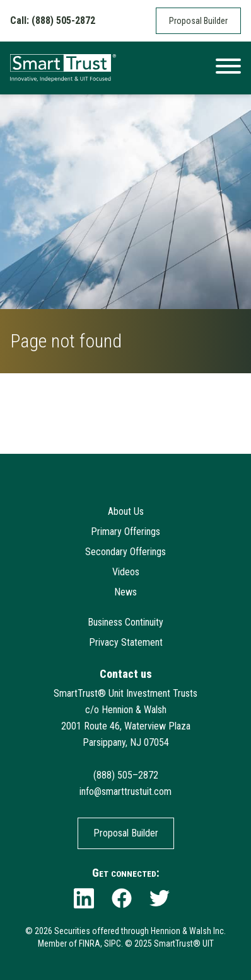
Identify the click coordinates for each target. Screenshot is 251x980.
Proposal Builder (198, 21)
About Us (126, 511)
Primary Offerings (125, 532)
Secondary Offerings (125, 552)
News (125, 592)
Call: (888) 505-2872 (53, 20)
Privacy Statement (126, 642)
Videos (126, 572)
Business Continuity (125, 622)
